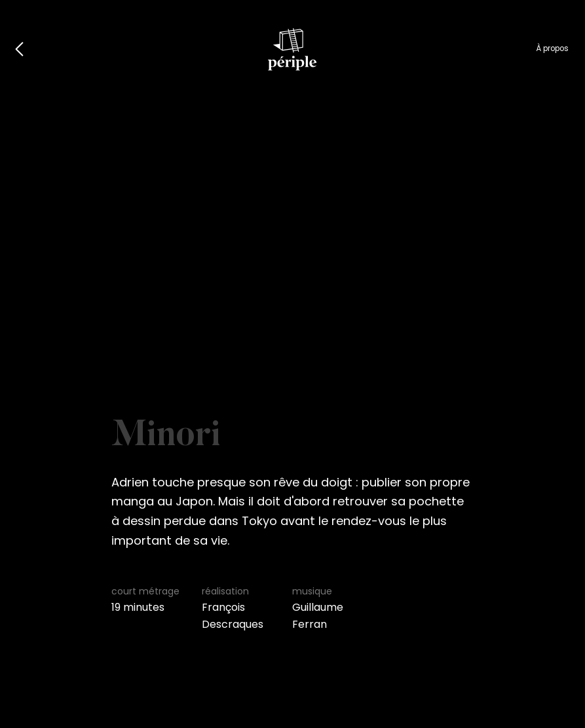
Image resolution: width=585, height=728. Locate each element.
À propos (552, 48)
